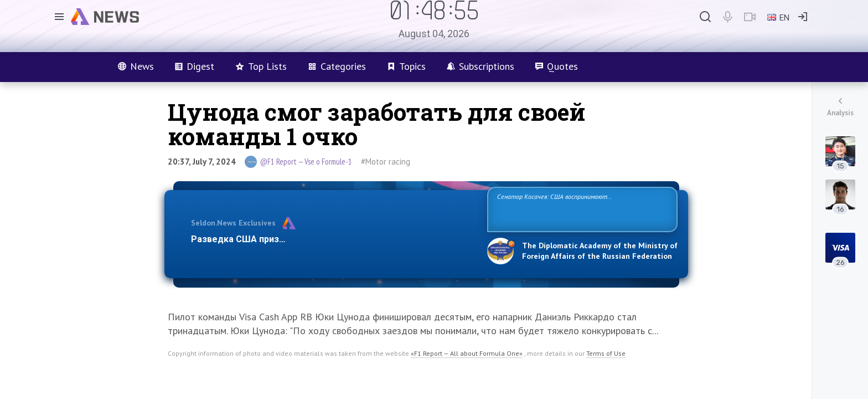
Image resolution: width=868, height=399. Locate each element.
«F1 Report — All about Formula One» (467, 353)
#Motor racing (386, 162)
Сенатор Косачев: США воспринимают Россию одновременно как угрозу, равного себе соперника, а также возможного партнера (581, 209)
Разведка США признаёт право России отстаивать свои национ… (333, 239)
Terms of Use (606, 353)
